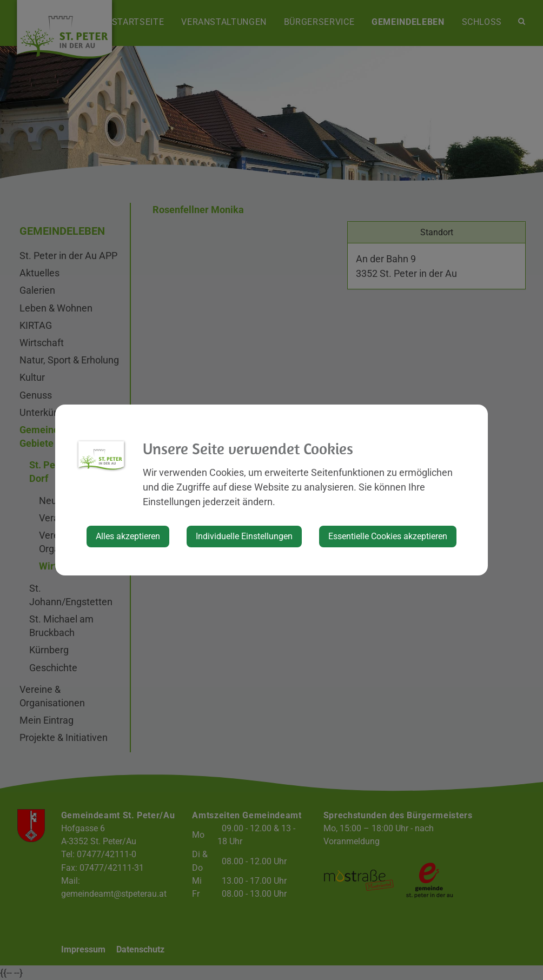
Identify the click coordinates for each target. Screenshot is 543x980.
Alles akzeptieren (128, 536)
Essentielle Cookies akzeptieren (388, 536)
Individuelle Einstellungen (244, 536)
